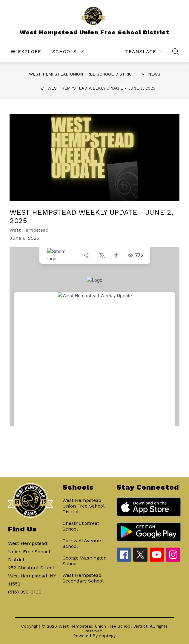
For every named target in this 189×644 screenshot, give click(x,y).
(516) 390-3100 (25, 592)
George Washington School (84, 561)
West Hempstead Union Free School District (82, 74)
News (154, 74)
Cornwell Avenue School (82, 543)
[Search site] (176, 52)
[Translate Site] (144, 52)
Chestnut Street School (81, 526)
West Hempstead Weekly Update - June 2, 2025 (101, 88)
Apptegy (107, 636)
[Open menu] (25, 52)
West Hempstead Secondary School (83, 578)
